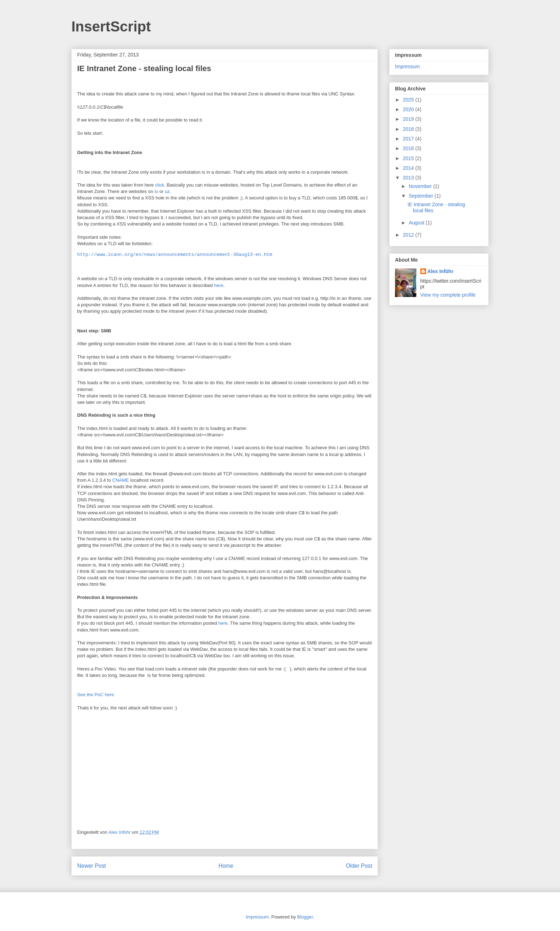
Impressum (407, 66)
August (417, 223)
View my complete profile (448, 295)
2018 (409, 129)
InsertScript (111, 26)
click (159, 185)
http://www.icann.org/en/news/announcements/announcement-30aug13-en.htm (175, 255)
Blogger (305, 917)
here (219, 285)
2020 (409, 109)
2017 (409, 139)
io (156, 191)
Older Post (359, 866)
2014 (409, 168)
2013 (409, 178)
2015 (409, 158)
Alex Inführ (441, 271)
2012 (409, 235)
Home (226, 866)
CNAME (121, 480)
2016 (409, 148)
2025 (409, 100)
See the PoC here (96, 695)
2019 (409, 119)
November (421, 186)
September (421, 196)
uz (167, 191)
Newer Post (92, 866)
